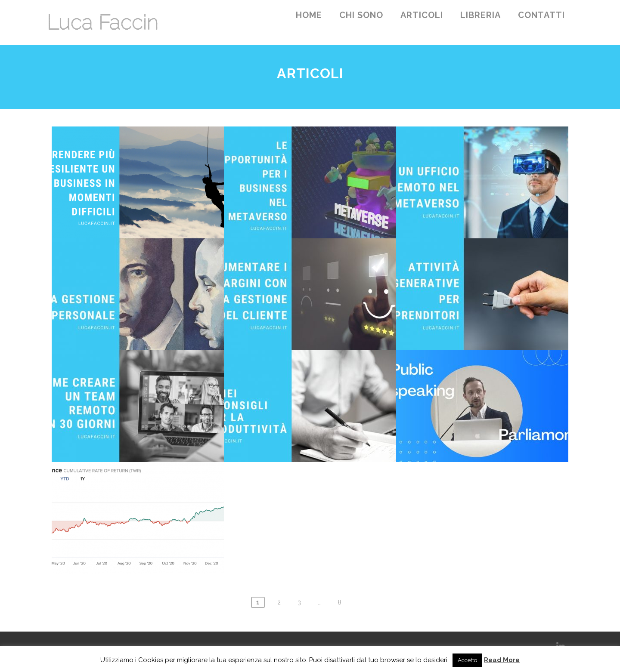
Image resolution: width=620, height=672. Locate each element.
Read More (502, 660)
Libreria (480, 15)
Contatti (541, 15)
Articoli (422, 15)
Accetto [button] (467, 660)
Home (309, 15)
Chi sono (361, 15)
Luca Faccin (102, 22)
